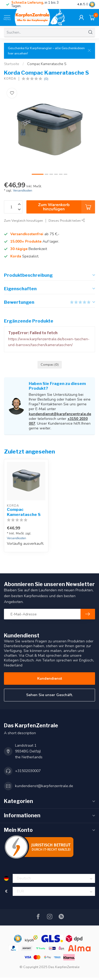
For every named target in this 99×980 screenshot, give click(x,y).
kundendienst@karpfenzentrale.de (60, 414)
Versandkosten (23, 191)
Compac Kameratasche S (47, 64)
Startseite (12, 64)
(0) (46, 79)
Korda (10, 79)
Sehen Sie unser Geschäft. (49, 695)
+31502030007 (28, 771)
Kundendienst (50, 679)
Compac (50, 364)
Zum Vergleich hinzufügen (23, 221)
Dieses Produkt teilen (67, 221)
